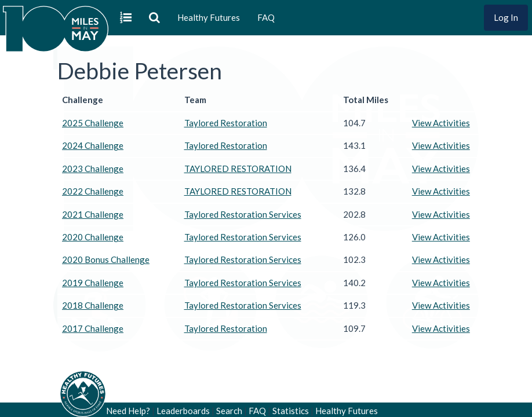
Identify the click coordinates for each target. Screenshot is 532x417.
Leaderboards (183, 411)
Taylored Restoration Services (243, 214)
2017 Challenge (93, 328)
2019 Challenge (93, 283)
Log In (506, 17)
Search (229, 411)
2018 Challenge (93, 305)
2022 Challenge (93, 191)
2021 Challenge (93, 214)
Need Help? (128, 411)
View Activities (441, 123)
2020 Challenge (93, 237)
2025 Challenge (93, 123)
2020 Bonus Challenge (106, 259)
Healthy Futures (209, 17)
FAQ (266, 17)
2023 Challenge (93, 169)
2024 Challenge (93, 145)
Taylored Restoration (226, 123)
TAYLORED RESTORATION (238, 169)
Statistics (291, 411)
